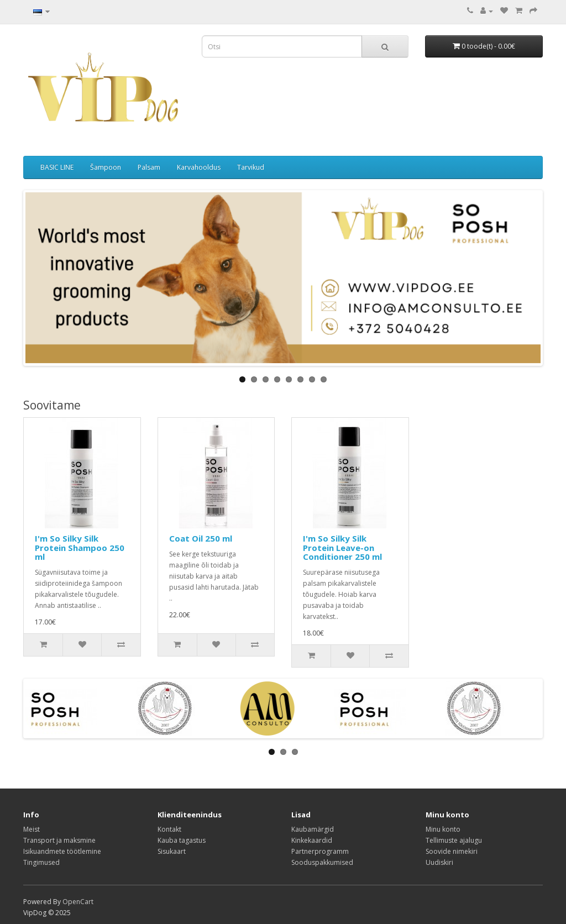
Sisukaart (172, 851)
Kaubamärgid (313, 829)
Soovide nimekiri (452, 851)
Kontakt (169, 829)
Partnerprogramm (320, 851)
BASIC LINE (57, 167)
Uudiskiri (439, 862)
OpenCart (78, 902)
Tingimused (41, 862)
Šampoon (106, 167)
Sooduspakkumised (322, 862)
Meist (32, 829)
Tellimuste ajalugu (454, 840)
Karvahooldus (199, 167)
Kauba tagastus (182, 840)
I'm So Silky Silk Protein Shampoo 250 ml (80, 547)
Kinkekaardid (312, 840)
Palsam (149, 167)
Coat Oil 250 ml (201, 538)
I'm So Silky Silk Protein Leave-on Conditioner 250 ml (342, 547)
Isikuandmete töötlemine (62, 851)
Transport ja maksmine (59, 840)
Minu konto (443, 829)
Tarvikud (251, 167)
